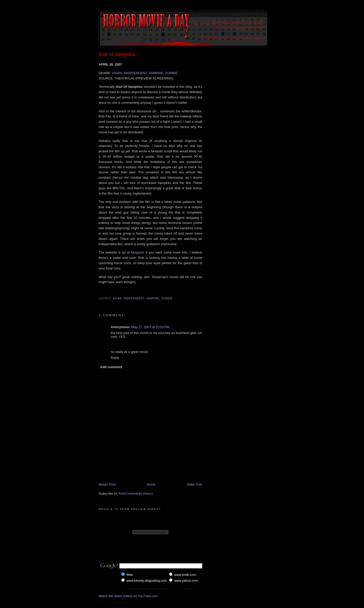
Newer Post (107, 484)
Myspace (138, 252)
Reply (115, 358)
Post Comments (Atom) (136, 494)
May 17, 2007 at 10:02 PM (150, 327)
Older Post (195, 484)
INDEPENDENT (135, 73)
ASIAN (117, 73)
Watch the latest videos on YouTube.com (128, 596)
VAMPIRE (156, 73)
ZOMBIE (171, 73)
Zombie (167, 298)
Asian (117, 298)
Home (151, 484)
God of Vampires (117, 54)
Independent (134, 298)
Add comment (111, 367)
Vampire (153, 298)
